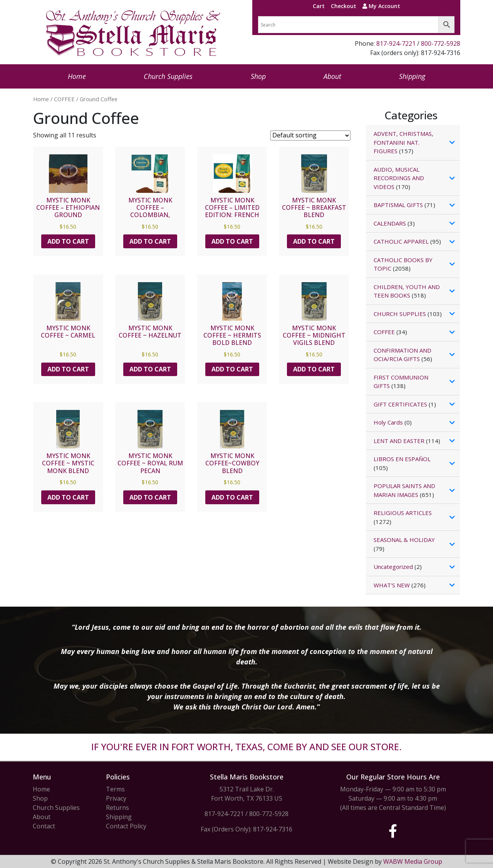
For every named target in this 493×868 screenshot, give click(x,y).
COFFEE (64, 99)
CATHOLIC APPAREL (401, 241)
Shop (258, 76)
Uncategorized (393, 567)
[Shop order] (310, 135)
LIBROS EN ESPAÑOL (402, 459)
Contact (44, 826)
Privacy (116, 798)
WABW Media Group (413, 861)
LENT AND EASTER (399, 441)
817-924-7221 (396, 43)
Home (77, 76)
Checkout (344, 6)
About (332, 76)
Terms (115, 789)
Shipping (412, 76)
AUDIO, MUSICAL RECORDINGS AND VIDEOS (399, 178)
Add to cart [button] (68, 241)
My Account (381, 6)
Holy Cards (388, 422)
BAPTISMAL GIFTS (398, 205)
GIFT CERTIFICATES (400, 404)
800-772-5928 (441, 43)
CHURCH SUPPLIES (400, 314)
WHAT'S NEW (392, 585)
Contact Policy (126, 826)
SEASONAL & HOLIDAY (404, 540)
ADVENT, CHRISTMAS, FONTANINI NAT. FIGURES (403, 142)
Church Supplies (168, 76)
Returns (117, 808)
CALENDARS (390, 223)
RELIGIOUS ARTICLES (403, 513)
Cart (319, 6)
